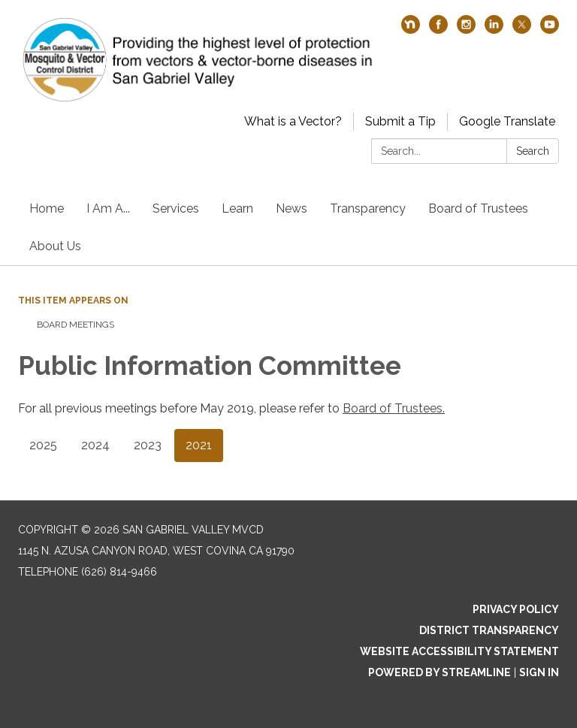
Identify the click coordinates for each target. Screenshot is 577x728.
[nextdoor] (411, 30)
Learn (237, 208)
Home (47, 208)
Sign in (539, 672)
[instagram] (466, 30)
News (292, 208)
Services (176, 208)
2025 (43, 445)
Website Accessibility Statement (459, 651)
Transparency (368, 208)
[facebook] (438, 30)
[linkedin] (494, 30)
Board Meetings (76, 325)
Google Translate (507, 121)
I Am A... (108, 208)
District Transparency (489, 630)
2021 (199, 445)
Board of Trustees (478, 208)
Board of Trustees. (394, 408)
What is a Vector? (293, 121)
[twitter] (522, 30)
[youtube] (550, 30)
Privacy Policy (516, 609)
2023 (148, 445)
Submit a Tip (400, 121)
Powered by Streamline (440, 672)
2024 (95, 445)
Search (533, 151)
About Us (55, 246)
